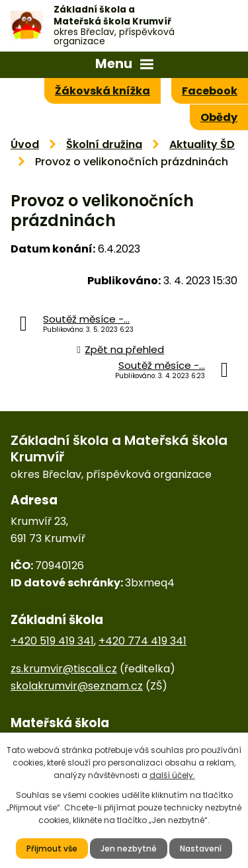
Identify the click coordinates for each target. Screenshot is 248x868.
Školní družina (104, 144)
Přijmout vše (52, 848)
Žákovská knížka (103, 91)
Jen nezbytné (129, 848)
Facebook (210, 91)
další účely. (172, 775)
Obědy (219, 117)
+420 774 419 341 (143, 641)
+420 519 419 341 (52, 641)
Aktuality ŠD (202, 144)
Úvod (25, 144)
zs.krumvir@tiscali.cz (64, 669)
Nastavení (201, 848)
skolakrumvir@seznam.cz (77, 686)
